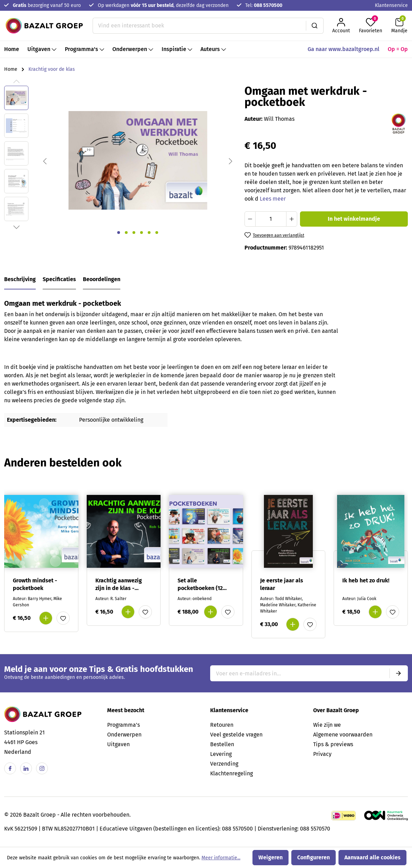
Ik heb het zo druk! (366, 580)
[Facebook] (10, 768)
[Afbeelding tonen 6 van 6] (157, 233)
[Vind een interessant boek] (199, 26)
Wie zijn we (327, 725)
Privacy (322, 754)
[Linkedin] (26, 768)
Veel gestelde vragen (236, 735)
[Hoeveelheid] (271, 219)
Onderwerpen (124, 735)
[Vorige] (45, 161)
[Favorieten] (371, 26)
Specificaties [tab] (59, 279)
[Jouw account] (341, 26)
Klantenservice (391, 5)
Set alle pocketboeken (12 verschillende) (200, 585)
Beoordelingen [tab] (102, 279)
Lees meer (273, 199)
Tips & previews (333, 744)
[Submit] (398, 673)
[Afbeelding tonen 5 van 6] (149, 233)
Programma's (123, 725)
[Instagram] (42, 768)
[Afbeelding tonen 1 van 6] (119, 233)
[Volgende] (231, 161)
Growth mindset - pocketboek (35, 584)
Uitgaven (118, 744)
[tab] (20, 280)
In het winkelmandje (354, 219)
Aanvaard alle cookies (372, 857)
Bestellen (222, 744)
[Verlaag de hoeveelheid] (250, 219)
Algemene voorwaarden (343, 735)
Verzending (224, 764)
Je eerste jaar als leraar (282, 584)
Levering (221, 754)
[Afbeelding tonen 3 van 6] (134, 233)
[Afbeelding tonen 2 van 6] (126, 233)
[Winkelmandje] (399, 26)
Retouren (222, 725)
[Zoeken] (315, 26)
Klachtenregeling (231, 773)
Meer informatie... (221, 858)
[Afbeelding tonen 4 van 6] (141, 233)
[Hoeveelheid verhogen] (292, 219)
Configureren (314, 857)
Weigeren (271, 857)
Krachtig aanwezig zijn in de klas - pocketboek (119, 585)
